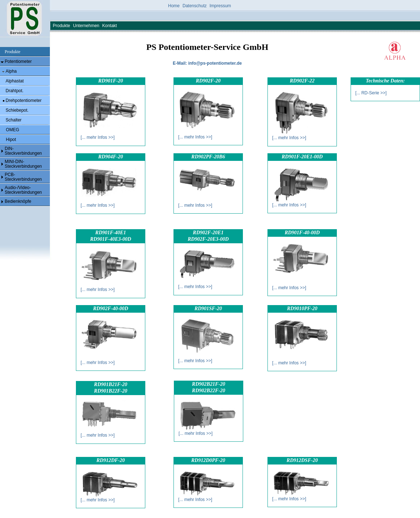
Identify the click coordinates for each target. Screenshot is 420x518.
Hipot (10, 140)
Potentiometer (18, 61)
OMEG (12, 130)
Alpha (11, 71)
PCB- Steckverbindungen (23, 177)
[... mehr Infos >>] (98, 137)
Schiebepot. (17, 110)
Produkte (61, 26)
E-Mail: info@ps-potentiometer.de (207, 63)
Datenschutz (195, 6)
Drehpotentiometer (24, 100)
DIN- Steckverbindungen (23, 151)
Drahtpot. (15, 91)
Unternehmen (86, 26)
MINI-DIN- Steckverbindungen (23, 164)
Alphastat (15, 81)
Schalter (14, 120)
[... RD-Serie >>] (371, 93)
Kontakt (110, 26)
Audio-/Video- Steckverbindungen (23, 190)
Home (174, 6)
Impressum (220, 6)
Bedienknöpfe (18, 201)
